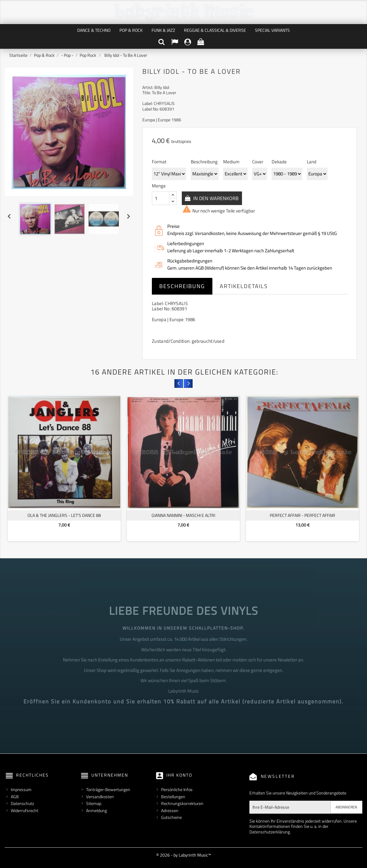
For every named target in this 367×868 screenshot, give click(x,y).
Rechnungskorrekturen (182, 803)
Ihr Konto (179, 775)
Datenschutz (22, 803)
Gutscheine (171, 817)
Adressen (170, 810)
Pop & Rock (131, 30)
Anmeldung (96, 810)
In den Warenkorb (216, 198)
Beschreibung (182, 286)
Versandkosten (100, 797)
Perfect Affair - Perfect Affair (302, 515)
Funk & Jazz (163, 30)
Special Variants (272, 30)
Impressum (21, 789)
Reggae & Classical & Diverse (215, 30)
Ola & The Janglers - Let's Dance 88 (64, 515)
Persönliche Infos (177, 789)
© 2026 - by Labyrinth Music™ (183, 855)
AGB (15, 797)
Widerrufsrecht (25, 810)
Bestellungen (173, 797)
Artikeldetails (244, 286)
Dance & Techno (94, 30)
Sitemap (94, 803)
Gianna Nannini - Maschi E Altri (183, 515)
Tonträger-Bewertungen (108, 789)
